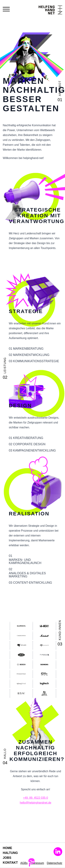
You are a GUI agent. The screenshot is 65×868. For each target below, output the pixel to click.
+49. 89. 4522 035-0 (36, 798)
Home (7, 848)
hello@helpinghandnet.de (36, 803)
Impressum (37, 863)
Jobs (7, 858)
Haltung (10, 853)
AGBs (24, 863)
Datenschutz (55, 863)
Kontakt (10, 863)
